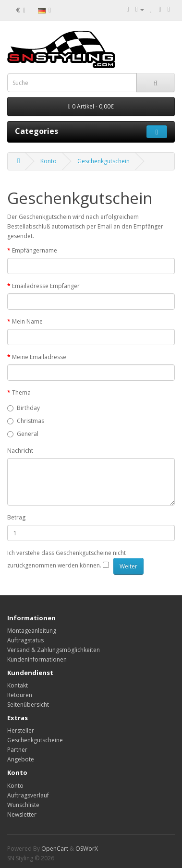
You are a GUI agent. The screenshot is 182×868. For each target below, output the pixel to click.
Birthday (24, 408)
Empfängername (35, 250)
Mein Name (27, 321)
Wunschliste (23, 805)
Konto (49, 161)
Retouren (20, 695)
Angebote (21, 759)
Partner (17, 750)
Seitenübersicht (28, 705)
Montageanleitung (32, 631)
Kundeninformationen (37, 659)
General (23, 434)
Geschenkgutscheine (35, 740)
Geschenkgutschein (103, 161)
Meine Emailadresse (39, 357)
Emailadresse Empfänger (46, 286)
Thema (21, 392)
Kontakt (18, 685)
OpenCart (55, 849)
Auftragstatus (25, 640)
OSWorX (87, 849)
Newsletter (22, 814)
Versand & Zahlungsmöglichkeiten (54, 650)
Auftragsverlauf (28, 795)
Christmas (26, 421)
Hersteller (21, 730)
